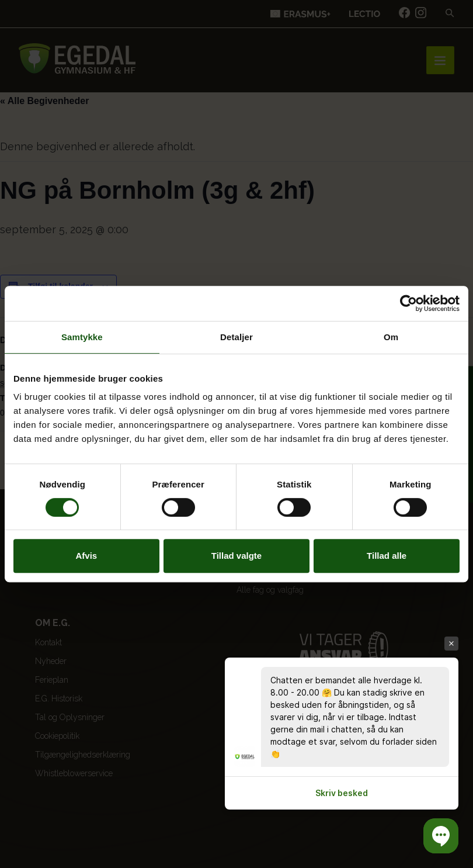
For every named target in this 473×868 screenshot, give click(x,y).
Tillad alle (387, 556)
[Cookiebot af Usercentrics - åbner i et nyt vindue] (408, 303)
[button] (441, 836)
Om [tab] (391, 337)
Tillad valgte (236, 556)
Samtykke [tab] (82, 337)
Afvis (86, 556)
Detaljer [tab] (236, 337)
